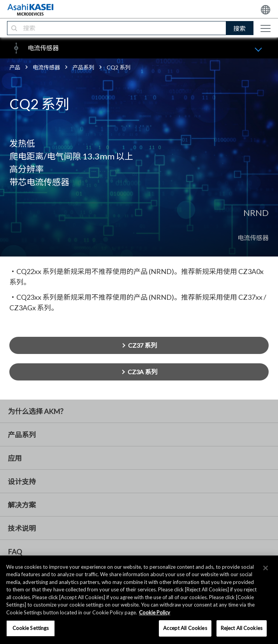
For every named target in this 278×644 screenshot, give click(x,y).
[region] (139, 600)
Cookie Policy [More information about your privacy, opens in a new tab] (155, 612)
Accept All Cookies (185, 628)
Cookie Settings (31, 628)
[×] (266, 568)
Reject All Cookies (242, 628)
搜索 (239, 28)
